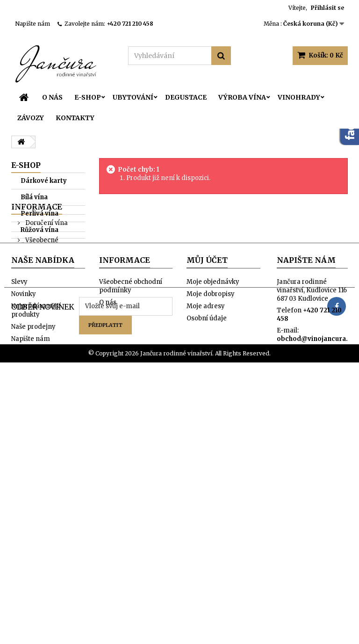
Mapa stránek (33, 556)
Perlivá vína (39, 213)
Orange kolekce (33, 315)
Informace (37, 344)
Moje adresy (206, 511)
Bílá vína (34, 197)
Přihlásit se (327, 8)
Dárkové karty (44, 181)
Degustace (186, 97)
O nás (52, 97)
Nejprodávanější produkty (36, 516)
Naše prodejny (47, 421)
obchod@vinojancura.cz (316, 544)
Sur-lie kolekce (44, 295)
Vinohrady (299, 97)
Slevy (19, 487)
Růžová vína (39, 230)
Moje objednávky (213, 487)
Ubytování (133, 97)
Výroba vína (242, 97)
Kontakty (75, 118)
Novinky (24, 499)
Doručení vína (46, 360)
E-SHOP (88, 97)
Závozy (31, 118)
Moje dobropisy (211, 499)
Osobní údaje (207, 524)
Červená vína (41, 246)
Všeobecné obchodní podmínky (49, 382)
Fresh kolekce (43, 279)
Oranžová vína (44, 263)
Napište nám (32, 24)
